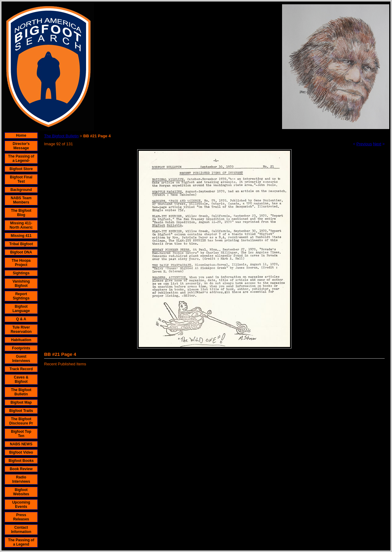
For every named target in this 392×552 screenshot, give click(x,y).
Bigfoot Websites (21, 492)
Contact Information (21, 530)
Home (21, 135)
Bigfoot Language (21, 309)
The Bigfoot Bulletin (21, 392)
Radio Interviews (21, 479)
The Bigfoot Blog (21, 213)
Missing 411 (21, 236)
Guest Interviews (21, 359)
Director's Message (21, 146)
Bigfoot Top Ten (21, 434)
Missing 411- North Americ (21, 225)
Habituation (21, 340)
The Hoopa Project (21, 263)
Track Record (21, 369)
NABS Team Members (21, 200)
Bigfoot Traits (21, 411)
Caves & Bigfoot (21, 379)
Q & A (21, 319)
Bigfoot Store (21, 169)
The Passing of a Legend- (21, 158)
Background (21, 190)
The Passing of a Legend (21, 542)
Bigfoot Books (21, 461)
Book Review (21, 469)
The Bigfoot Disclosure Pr (21, 421)
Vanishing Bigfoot (21, 284)
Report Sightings (21, 296)
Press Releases (21, 517)
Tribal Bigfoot (21, 244)
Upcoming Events (21, 504)
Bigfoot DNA (21, 252)
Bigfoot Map (21, 402)
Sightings (21, 273)
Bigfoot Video (21, 452)
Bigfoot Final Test (21, 179)
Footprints (21, 348)
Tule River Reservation (21, 329)
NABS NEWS (21, 444)
